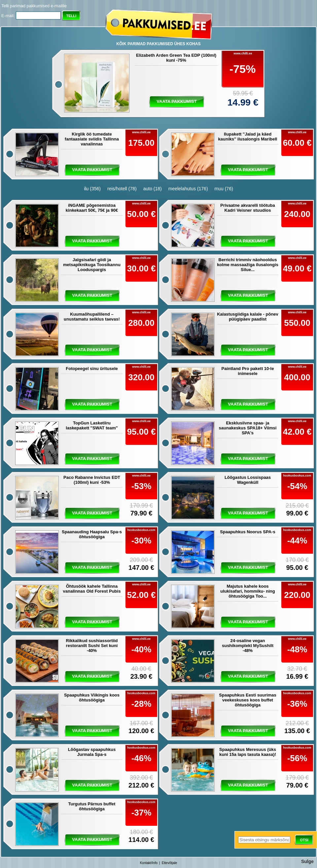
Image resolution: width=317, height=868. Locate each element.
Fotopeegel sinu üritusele (92, 369)
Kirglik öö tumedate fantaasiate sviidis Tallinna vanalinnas (92, 139)
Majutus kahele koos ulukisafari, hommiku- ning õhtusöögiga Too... (247, 591)
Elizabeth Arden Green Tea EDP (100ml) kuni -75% (176, 58)
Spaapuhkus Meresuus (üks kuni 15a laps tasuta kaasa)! (248, 752)
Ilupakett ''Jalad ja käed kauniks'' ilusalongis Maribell (248, 137)
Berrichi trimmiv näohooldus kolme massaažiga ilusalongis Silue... (248, 265)
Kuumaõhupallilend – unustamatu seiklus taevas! (92, 317)
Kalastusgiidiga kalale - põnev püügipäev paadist (248, 317)
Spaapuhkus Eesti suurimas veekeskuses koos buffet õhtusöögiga (247, 700)
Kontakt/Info (149, 863)
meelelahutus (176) (188, 189)
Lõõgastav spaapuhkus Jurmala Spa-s (92, 752)
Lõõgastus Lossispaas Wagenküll (248, 480)
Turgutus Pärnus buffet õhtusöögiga (92, 806)
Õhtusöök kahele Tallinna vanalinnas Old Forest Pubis (92, 589)
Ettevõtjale (170, 863)
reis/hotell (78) (122, 189)
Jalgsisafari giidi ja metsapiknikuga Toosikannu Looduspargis (92, 265)
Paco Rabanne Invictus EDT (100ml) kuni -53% (92, 480)
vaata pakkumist (176, 101)
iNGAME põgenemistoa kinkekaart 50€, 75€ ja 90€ (92, 208)
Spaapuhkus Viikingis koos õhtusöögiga (92, 697)
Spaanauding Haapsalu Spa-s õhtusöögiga (92, 534)
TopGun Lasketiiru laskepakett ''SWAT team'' (92, 425)
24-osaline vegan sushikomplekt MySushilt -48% (248, 646)
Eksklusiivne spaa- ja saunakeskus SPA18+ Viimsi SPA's (248, 428)
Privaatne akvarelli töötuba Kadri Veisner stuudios (247, 208)
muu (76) (224, 189)
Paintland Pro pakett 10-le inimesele (248, 371)
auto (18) (153, 189)
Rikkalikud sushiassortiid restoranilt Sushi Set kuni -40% (92, 646)
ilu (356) (92, 189)
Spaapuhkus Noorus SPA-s (247, 532)
